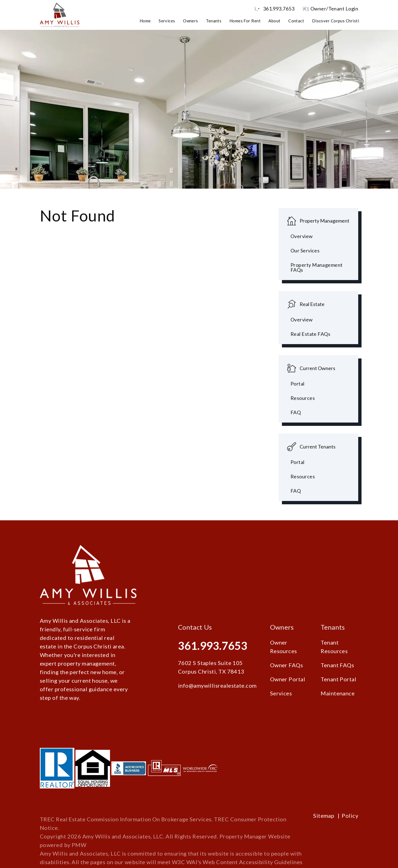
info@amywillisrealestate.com (217, 685)
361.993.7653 (279, 9)
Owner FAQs (287, 665)
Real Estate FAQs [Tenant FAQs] (310, 334)
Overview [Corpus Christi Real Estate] (302, 320)
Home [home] (145, 21)
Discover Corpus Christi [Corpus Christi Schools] (336, 21)
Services (281, 693)
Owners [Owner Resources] (191, 21)
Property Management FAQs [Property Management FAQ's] (317, 267)
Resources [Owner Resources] (303, 398)
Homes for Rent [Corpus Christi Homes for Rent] (245, 21)
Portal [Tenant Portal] (298, 462)
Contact (296, 21)
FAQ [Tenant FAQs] (296, 491)
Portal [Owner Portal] (298, 384)
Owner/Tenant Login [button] (330, 9)
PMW (79, 845)
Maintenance (338, 693)
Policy (350, 816)
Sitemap (324, 816)
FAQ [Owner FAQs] (296, 412)
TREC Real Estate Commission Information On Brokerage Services (126, 819)
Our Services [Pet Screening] (305, 250)
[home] (60, 14)
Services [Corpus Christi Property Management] (167, 21)
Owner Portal (288, 679)
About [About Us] (274, 21)
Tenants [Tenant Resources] (214, 21)
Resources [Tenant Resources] (303, 476)
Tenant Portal (338, 679)
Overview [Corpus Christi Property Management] (302, 236)
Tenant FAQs (337, 665)
